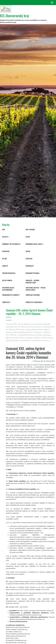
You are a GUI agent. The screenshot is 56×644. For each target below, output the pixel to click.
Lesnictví (5, 266)
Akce (4, 230)
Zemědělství (6, 302)
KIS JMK (4, 259)
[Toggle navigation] (52, 3)
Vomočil (9, 320)
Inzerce (28, 251)
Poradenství (30, 266)
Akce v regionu (30, 230)
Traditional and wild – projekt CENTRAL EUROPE (36, 289)
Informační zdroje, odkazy (34, 244)
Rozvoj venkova (7, 280)
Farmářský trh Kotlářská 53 (11, 244)
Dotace (28, 237)
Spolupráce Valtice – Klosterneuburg (9, 289)
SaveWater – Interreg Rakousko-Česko (32, 282)
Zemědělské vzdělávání (33, 295)
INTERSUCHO (6, 251)
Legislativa (29, 259)
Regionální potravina (32, 273)
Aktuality (5, 237)
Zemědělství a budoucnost (34, 302)
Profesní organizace (9, 273)
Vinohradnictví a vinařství (11, 295)
